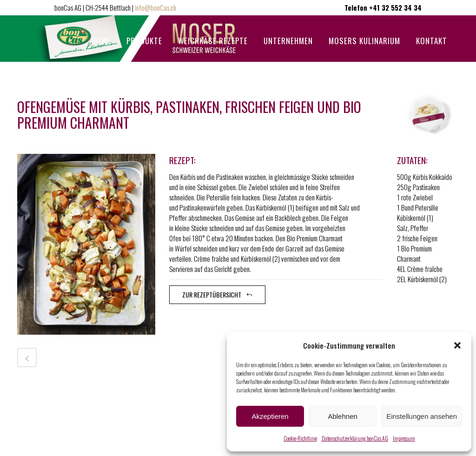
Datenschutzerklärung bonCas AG (355, 438)
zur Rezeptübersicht (217, 294)
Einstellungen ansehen (422, 416)
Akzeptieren (270, 416)
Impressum (404, 438)
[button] (457, 345)
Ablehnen (342, 416)
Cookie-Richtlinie (300, 438)
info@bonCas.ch (155, 7)
